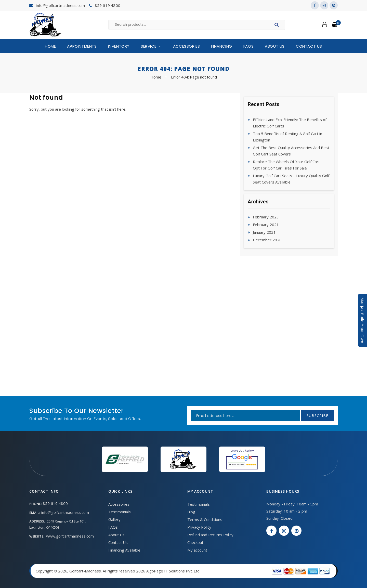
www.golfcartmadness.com (70, 536)
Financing (221, 46)
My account (197, 550)
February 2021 (266, 225)
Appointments (82, 46)
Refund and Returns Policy (210, 535)
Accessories (187, 46)
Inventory (119, 46)
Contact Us (309, 46)
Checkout (195, 542)
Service (151, 46)
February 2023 (266, 217)
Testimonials (120, 512)
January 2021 (264, 232)
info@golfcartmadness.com (60, 5)
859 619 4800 (108, 5)
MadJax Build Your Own (362, 320)
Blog (191, 512)
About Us (275, 46)
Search (277, 25)
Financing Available (124, 550)
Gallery (114, 519)
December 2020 (267, 240)
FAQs (248, 46)
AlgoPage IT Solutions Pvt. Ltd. (173, 571)
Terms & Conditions (205, 519)
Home (50, 46)
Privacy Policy (199, 527)
